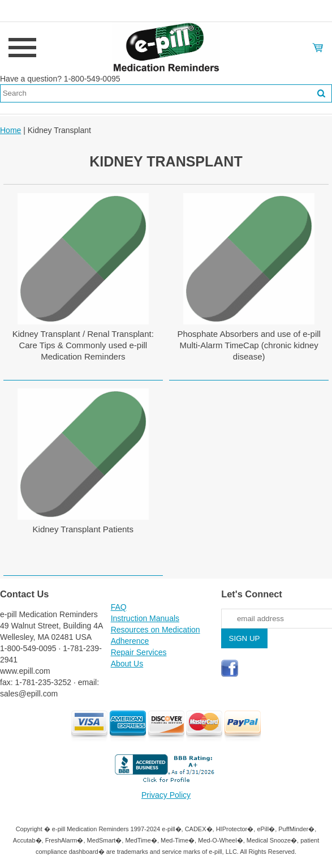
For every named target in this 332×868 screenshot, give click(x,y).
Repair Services (139, 652)
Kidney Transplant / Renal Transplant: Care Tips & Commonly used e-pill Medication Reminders (83, 345)
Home (10, 130)
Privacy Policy (166, 795)
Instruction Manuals (145, 618)
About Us (127, 664)
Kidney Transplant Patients (83, 529)
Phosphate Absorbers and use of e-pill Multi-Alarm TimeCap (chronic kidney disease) (249, 345)
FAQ (119, 607)
